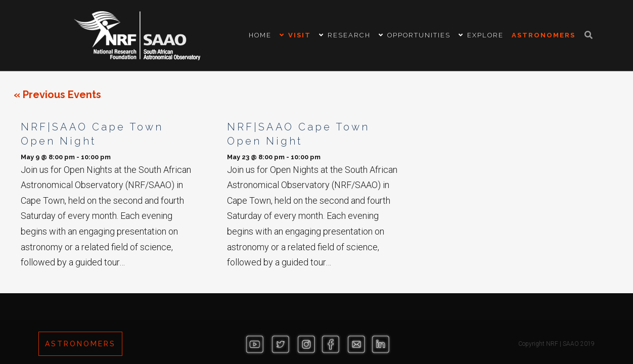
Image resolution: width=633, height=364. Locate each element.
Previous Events (57, 95)
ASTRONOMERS (80, 344)
